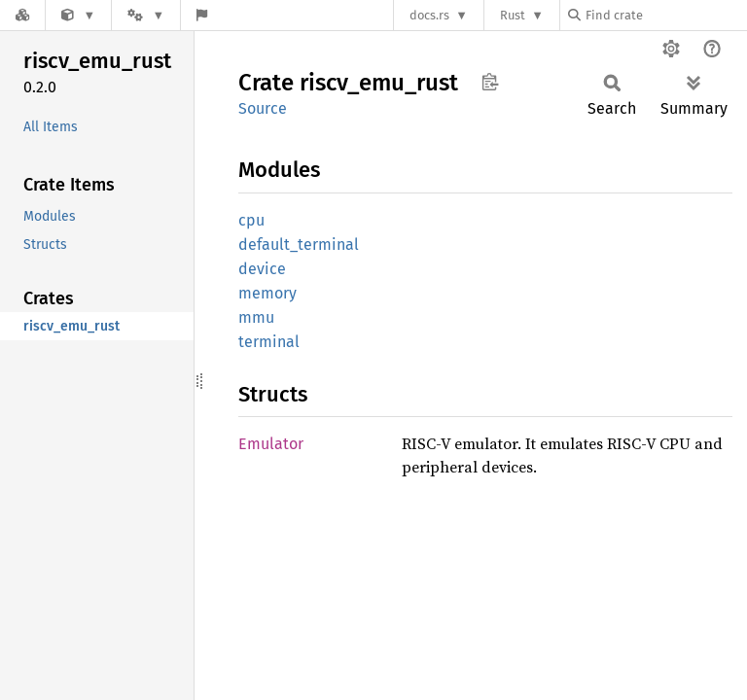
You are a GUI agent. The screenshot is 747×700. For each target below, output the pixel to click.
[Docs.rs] (22, 15)
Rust (513, 15)
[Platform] (146, 15)
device (262, 269)
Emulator (271, 444)
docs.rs (429, 15)
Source (263, 108)
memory (267, 293)
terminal (269, 342)
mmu (256, 317)
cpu (251, 220)
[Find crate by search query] (665, 15)
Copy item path (490, 82)
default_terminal (299, 245)
